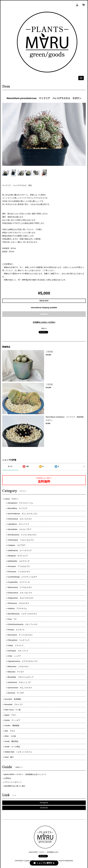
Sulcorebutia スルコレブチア (19, 529)
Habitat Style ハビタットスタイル (18, 752)
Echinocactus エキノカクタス (20, 519)
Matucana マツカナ (16, 672)
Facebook (44, 808)
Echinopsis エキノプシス (18, 651)
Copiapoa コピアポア (17, 545)
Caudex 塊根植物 (12, 725)
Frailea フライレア (15, 645)
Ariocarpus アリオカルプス (19, 566)
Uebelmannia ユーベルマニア (20, 550)
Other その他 (10, 736)
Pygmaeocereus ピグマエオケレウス (23, 661)
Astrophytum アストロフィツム (20, 503)
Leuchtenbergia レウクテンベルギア (22, 577)
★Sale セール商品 (12, 747)
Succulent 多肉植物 (13, 699)
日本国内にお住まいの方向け (44, 322)
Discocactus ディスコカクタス (20, 635)
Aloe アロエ (10, 731)
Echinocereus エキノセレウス (20, 593)
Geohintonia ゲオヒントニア (19, 682)
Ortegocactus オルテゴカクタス (21, 598)
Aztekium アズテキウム (17, 608)
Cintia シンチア (14, 656)
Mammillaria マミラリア (17, 508)
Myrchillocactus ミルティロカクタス (22, 614)
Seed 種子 (9, 757)
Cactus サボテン (12, 499)
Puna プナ (12, 619)
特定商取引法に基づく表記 (15, 786)
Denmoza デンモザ (16, 693)
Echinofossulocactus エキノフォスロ (23, 624)
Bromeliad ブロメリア (14, 704)
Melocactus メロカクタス (18, 666)
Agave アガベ (10, 715)
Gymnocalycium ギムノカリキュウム (23, 514)
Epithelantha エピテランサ (19, 561)
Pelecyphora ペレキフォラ (19, 640)
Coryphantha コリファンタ (19, 582)
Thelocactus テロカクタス (18, 603)
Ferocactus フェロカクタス (19, 572)
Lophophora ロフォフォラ (18, 524)
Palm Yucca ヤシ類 (13, 710)
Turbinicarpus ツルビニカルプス (21, 540)
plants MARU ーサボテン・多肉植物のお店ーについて (25, 774)
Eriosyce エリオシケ (16, 630)
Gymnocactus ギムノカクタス (20, 688)
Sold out (44, 314)
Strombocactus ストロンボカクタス (22, 535)
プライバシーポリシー (13, 782)
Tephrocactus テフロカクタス (20, 587)
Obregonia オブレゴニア (18, 556)
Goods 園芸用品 (11, 741)
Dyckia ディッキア (12, 720)
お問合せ (8, 778)
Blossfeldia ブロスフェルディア (21, 677)
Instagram (44, 803)
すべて (10, 466)
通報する (44, 328)
